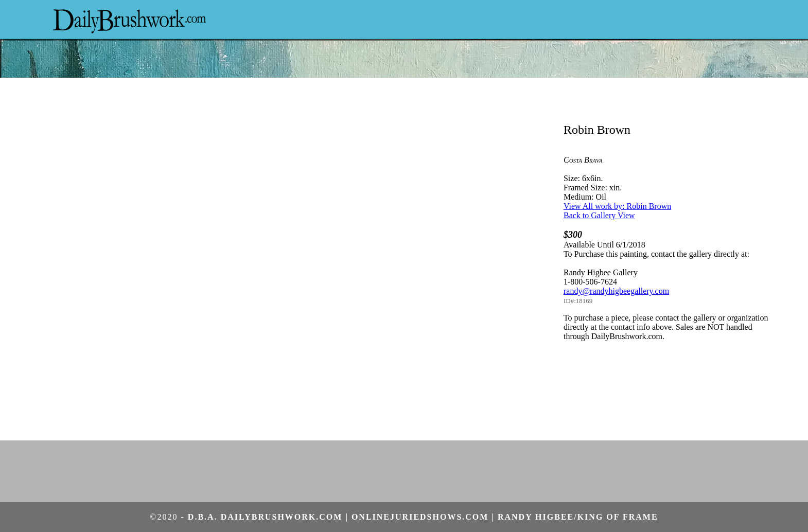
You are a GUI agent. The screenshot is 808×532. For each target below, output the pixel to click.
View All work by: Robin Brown (617, 206)
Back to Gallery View (599, 215)
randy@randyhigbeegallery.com (616, 291)
